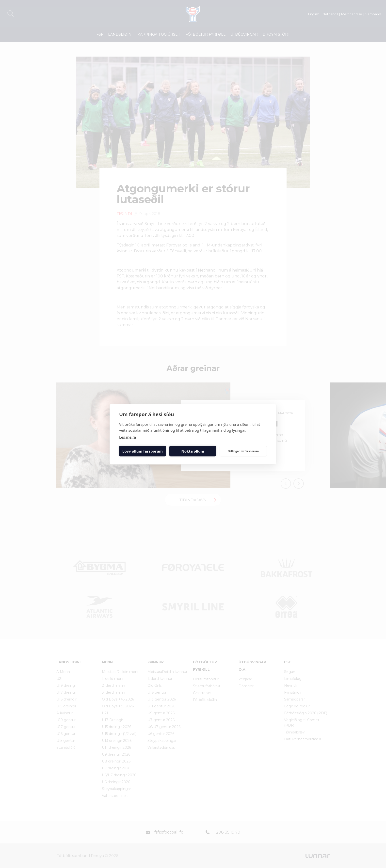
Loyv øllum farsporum (143, 451)
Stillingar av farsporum (243, 451)
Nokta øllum (193, 451)
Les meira (128, 437)
